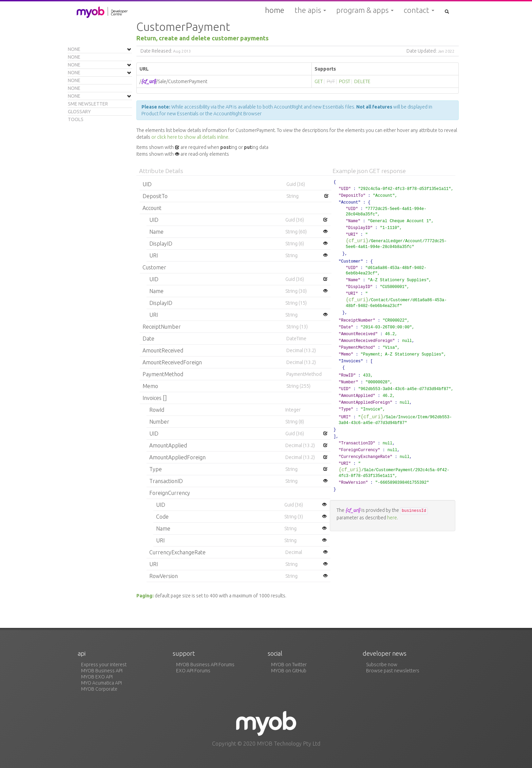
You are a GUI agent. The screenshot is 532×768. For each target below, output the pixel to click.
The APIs (310, 10)
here (392, 518)
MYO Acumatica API (101, 683)
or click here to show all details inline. (190, 137)
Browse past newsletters (393, 671)
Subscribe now (382, 665)
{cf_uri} (357, 241)
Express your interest (104, 665)
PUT (331, 81)
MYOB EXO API (97, 677)
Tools (76, 119)
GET (319, 81)
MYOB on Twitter (289, 665)
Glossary (79, 112)
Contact (419, 10)
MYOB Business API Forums (205, 665)
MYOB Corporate (99, 689)
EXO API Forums (193, 671)
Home (275, 10)
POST (345, 81)
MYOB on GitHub (289, 671)
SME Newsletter (88, 104)
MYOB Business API (102, 671)
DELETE (362, 81)
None (74, 49)
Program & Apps (365, 10)
